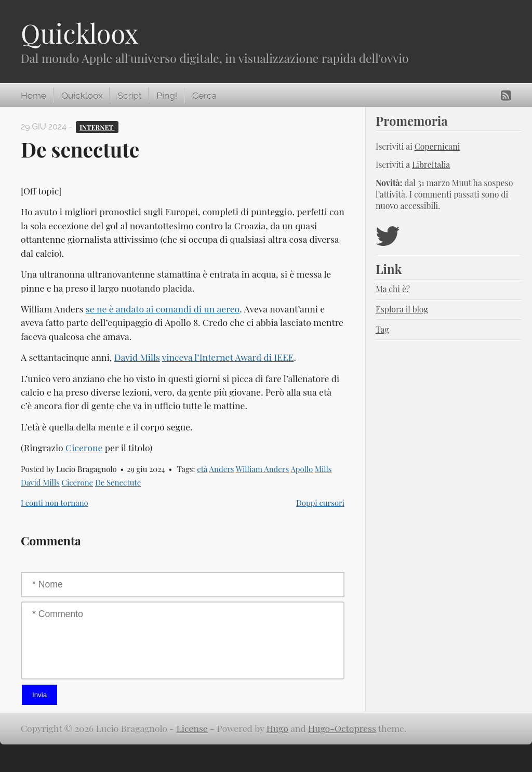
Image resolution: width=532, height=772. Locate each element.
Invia (39, 695)
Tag (382, 329)
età (202, 469)
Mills (323, 469)
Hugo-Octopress (342, 728)
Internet (97, 127)
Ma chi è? (393, 289)
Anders (222, 469)
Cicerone (84, 447)
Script (129, 96)
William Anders (262, 469)
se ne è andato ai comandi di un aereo (163, 309)
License (192, 728)
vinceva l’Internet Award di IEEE (228, 357)
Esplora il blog (402, 309)
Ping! (167, 96)
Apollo (302, 469)
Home (34, 96)
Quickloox (79, 33)
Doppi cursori (320, 503)
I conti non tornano (55, 503)
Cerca (204, 96)
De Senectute (118, 482)
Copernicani (437, 146)
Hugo (277, 728)
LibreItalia (431, 165)
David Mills (137, 357)
